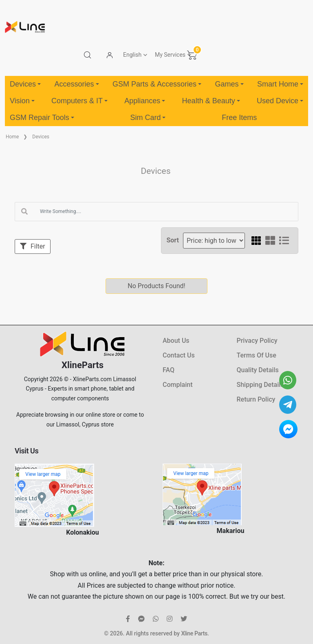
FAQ (169, 370)
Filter (33, 246)
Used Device (280, 101)
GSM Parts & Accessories (157, 84)
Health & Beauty (211, 101)
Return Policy (256, 399)
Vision (22, 101)
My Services (170, 55)
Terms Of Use (257, 355)
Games (229, 84)
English (132, 55)
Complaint (177, 385)
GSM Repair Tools (42, 118)
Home (12, 137)
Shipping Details (260, 385)
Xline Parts (194, 633)
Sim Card (148, 118)
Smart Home (280, 84)
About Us (176, 341)
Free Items (239, 118)
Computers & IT (79, 101)
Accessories (76, 84)
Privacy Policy (257, 341)
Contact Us (179, 355)
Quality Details (258, 370)
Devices (25, 84)
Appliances (145, 101)
